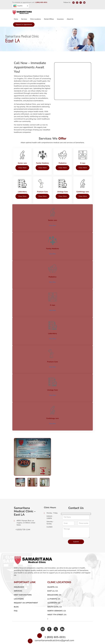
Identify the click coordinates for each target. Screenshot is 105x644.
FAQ (16, 599)
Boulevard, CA (54, 584)
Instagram (44, 618)
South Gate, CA (55, 595)
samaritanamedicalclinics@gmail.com (54, 631)
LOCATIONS (19, 587)
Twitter (55, 618)
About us (70, 19)
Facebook (50, 618)
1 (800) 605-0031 (41, 2)
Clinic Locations (36, 19)
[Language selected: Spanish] (21, 6)
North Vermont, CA (57, 599)
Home (16, 19)
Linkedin (61, 618)
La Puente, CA (54, 587)
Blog (16, 595)
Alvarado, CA (54, 591)
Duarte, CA (53, 576)
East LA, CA (53, 580)
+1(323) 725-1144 (22, 518)
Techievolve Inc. (78, 642)
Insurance (60, 19)
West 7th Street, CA (57, 603)
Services (24, 19)
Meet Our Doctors (23, 584)
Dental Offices (49, 19)
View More (52, 225)
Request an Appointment (24, 24)
